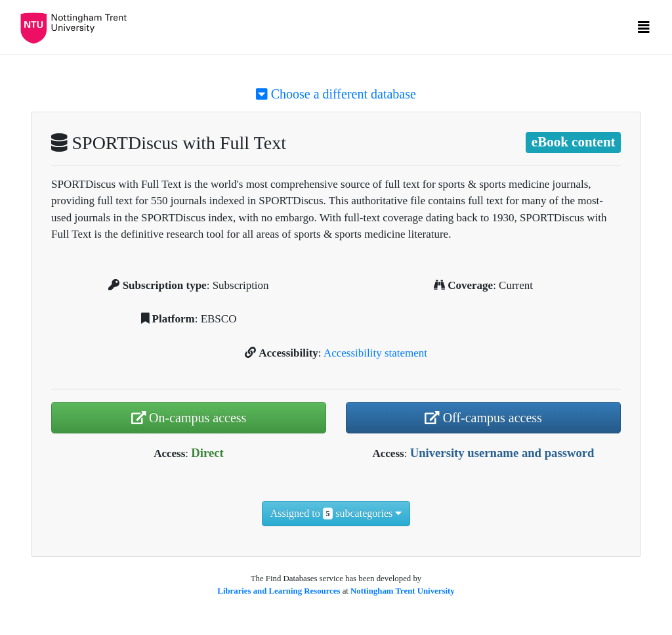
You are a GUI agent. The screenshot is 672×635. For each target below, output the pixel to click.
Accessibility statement (375, 353)
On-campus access (189, 418)
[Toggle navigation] (644, 30)
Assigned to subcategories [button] (336, 514)
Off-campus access (483, 418)
